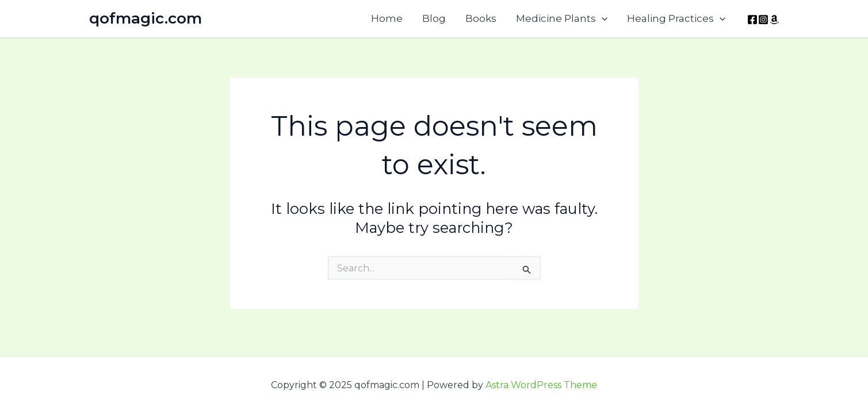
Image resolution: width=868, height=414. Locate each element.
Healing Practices (676, 19)
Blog (434, 18)
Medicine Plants (562, 19)
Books (481, 18)
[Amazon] (774, 20)
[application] (602, 19)
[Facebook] (752, 20)
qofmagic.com (146, 18)
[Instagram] (763, 20)
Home (387, 18)
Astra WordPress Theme (541, 385)
